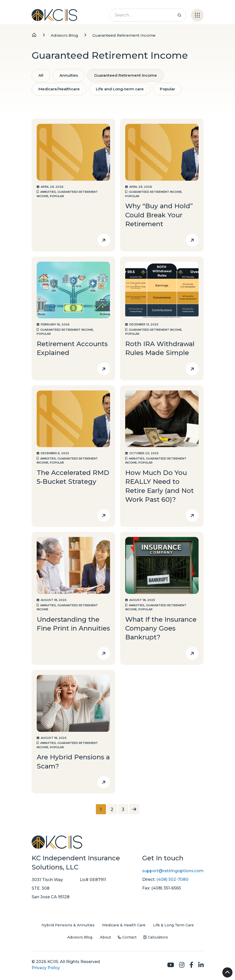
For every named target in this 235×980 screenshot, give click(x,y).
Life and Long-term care (120, 89)
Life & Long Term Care (173, 925)
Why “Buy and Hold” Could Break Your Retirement (159, 215)
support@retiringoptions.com (173, 871)
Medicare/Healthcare (59, 89)
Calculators (158, 937)
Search (179, 15)
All (41, 75)
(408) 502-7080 (172, 879)
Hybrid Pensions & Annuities (68, 925)
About (105, 937)
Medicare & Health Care (124, 925)
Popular (167, 89)
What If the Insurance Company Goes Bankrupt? (161, 628)
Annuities (69, 75)
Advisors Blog (80, 937)
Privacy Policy (46, 968)
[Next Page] (134, 809)
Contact (129, 937)
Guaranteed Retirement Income (125, 75)
